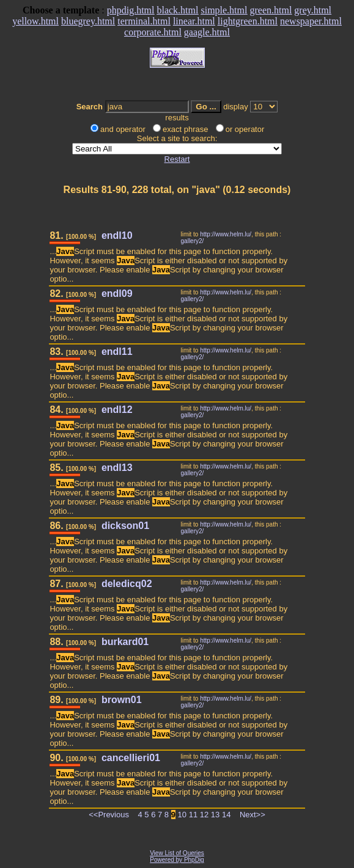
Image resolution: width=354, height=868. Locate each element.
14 (226, 815)
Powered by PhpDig (177, 860)
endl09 (117, 294)
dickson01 (125, 526)
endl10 (117, 235)
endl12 (117, 410)
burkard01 (125, 642)
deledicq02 (127, 584)
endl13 (117, 468)
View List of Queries (177, 853)
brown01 (122, 700)
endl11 (117, 352)
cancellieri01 (131, 758)
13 (215, 815)
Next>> (253, 815)
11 (193, 815)
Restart (177, 159)
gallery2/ (193, 241)
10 (182, 815)
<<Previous (109, 815)
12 (204, 815)
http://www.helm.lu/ (226, 234)
